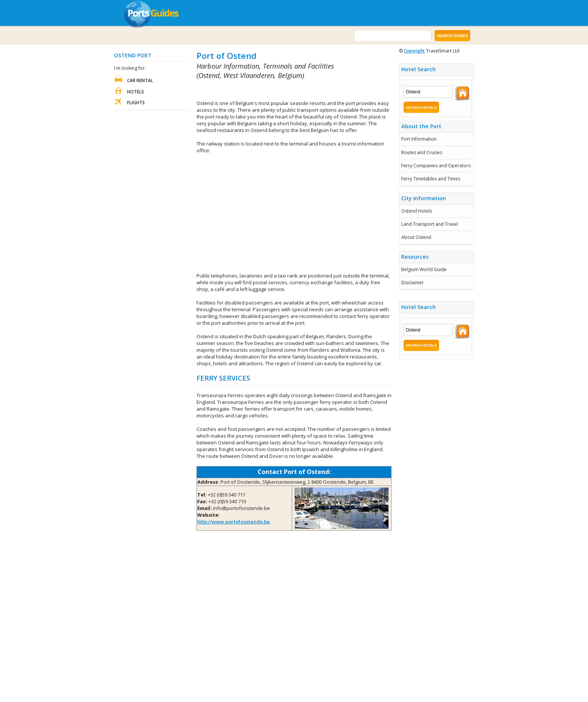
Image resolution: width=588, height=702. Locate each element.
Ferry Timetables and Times (431, 179)
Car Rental (140, 80)
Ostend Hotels (417, 211)
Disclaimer (412, 283)
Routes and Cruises (422, 152)
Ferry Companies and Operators (436, 166)
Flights (136, 103)
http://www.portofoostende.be (234, 522)
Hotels (136, 92)
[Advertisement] (284, 90)
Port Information (419, 139)
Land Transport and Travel (430, 224)
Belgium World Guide (424, 269)
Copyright (414, 51)
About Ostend (416, 237)
